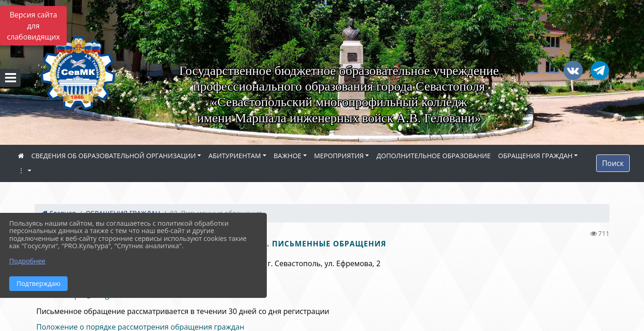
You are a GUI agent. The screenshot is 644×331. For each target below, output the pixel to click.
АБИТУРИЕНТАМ (235, 156)
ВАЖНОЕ (287, 156)
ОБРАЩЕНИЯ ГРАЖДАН (535, 156)
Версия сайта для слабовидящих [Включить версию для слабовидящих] (33, 26)
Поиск (613, 163)
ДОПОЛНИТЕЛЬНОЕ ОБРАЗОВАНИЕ (433, 156)
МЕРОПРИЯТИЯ (339, 156)
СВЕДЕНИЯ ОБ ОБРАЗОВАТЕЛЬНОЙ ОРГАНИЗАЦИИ (114, 156)
